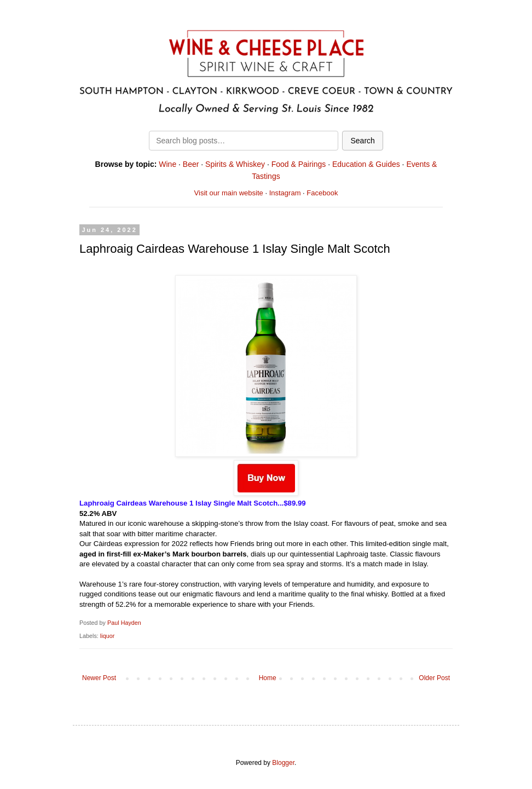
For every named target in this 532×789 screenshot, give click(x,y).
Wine (167, 164)
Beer (191, 164)
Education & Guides (366, 164)
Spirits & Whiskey (235, 164)
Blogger (283, 763)
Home (268, 678)
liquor (107, 636)
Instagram (285, 193)
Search (362, 141)
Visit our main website (229, 193)
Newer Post (99, 678)
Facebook (322, 193)
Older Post (434, 678)
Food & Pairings (299, 164)
